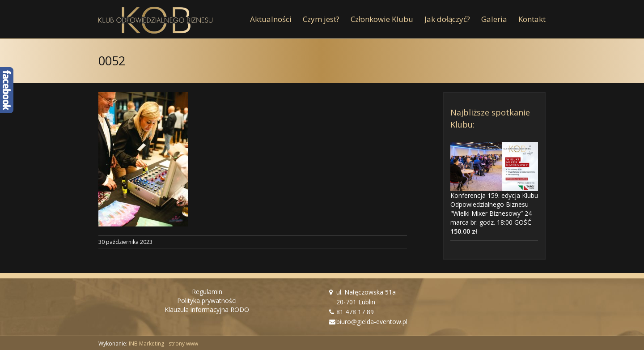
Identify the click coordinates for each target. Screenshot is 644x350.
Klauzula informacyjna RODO (207, 309)
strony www (183, 344)
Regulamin (207, 292)
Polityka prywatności (207, 301)
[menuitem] (276, 19)
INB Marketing (146, 344)
